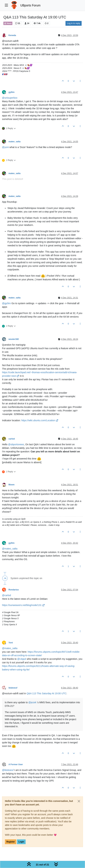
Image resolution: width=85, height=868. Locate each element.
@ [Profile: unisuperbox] (10, 98)
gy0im (11, 92)
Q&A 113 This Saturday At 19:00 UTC (46, 693)
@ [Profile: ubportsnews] (16, 444)
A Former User (16, 764)
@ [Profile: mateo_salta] (10, 549)
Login (21, 842)
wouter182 (14, 339)
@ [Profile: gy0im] (6, 303)
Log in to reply (74, 23)
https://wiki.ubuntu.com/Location (40, 420)
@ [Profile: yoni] (5, 147)
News (8, 23)
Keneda (12, 35)
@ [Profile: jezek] (32, 702)
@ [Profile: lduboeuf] (8, 770)
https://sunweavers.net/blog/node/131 (23, 605)
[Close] (79, 801)
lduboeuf (13, 688)
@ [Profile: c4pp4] (22, 659)
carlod (12, 439)
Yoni (11, 643)
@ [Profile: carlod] (6, 595)
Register (11, 842)
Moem (11, 485)
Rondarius (14, 590)
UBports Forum (30, 5)
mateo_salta (15, 142)
